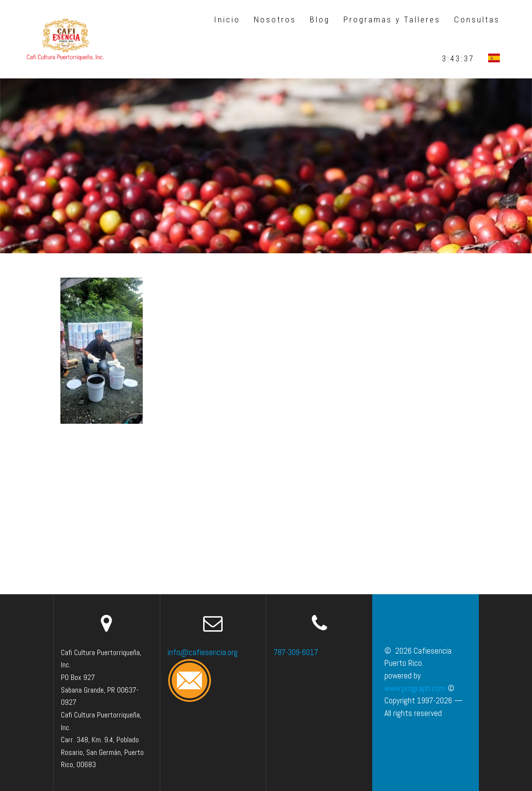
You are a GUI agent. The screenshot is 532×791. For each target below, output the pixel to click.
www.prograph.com (415, 688)
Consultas (477, 19)
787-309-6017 (296, 652)
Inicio (227, 19)
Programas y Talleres (392, 19)
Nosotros (275, 19)
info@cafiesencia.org (203, 652)
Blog (320, 19)
